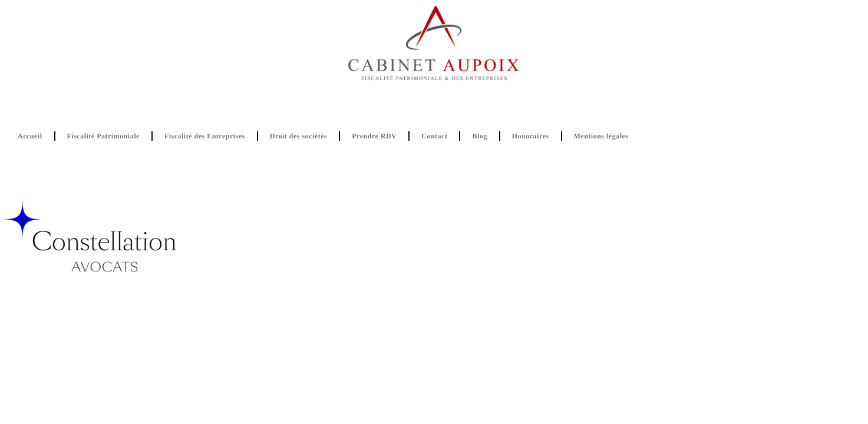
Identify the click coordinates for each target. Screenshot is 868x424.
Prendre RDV (374, 136)
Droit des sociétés (298, 136)
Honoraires (531, 136)
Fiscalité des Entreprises (205, 136)
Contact (434, 136)
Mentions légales (601, 136)
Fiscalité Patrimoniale (103, 136)
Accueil (30, 136)
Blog (479, 136)
